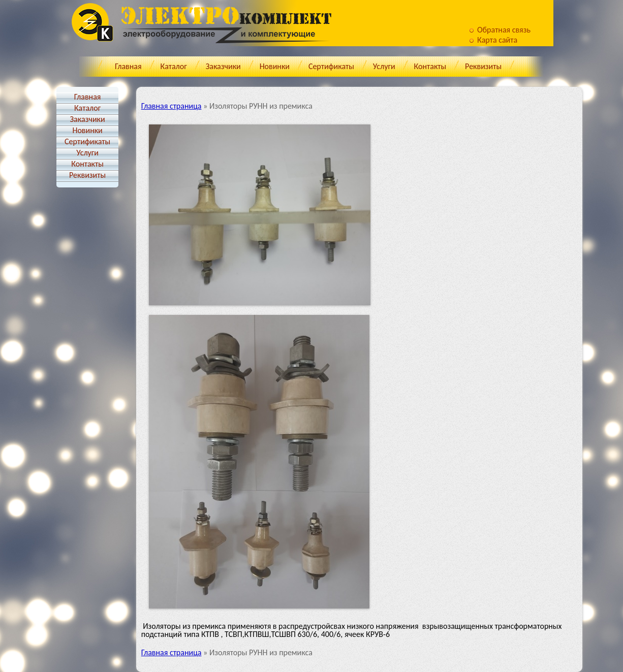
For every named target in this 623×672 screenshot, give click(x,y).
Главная (128, 66)
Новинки (275, 66)
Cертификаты (331, 66)
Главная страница (172, 106)
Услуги (384, 66)
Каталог (174, 66)
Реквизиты (483, 66)
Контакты (430, 66)
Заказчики (223, 66)
